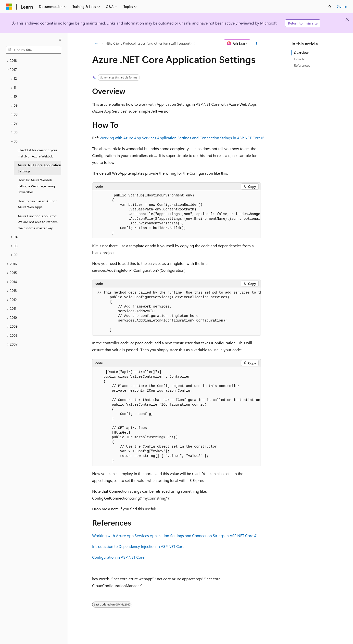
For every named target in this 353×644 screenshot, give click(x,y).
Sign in (342, 6)
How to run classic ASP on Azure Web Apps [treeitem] (38, 204)
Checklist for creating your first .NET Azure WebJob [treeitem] (38, 153)
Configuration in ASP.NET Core (118, 557)
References (302, 65)
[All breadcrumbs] (96, 43)
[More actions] (257, 43)
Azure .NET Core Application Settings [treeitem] (39, 168)
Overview (301, 53)
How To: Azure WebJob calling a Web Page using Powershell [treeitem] (36, 186)
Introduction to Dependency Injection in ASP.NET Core (138, 546)
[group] (176, 214)
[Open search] (330, 7)
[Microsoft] (9, 7)
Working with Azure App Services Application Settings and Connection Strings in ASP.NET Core (180, 138)
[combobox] (34, 50)
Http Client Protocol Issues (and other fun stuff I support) (148, 43)
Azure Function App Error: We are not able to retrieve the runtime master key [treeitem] (38, 222)
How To (300, 59)
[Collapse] (60, 40)
